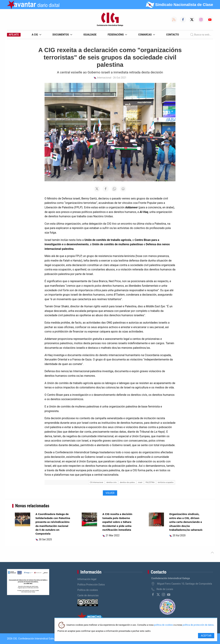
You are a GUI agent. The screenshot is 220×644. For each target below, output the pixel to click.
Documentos (62, 35)
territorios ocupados (166, 482)
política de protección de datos (198, 625)
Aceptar (206, 636)
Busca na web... (201, 35)
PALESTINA (150, 482)
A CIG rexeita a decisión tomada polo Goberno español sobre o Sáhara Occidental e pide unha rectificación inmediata (117, 522)
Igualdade (90, 35)
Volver (110, 493)
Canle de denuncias (88, 595)
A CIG (37, 35)
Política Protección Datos (91, 585)
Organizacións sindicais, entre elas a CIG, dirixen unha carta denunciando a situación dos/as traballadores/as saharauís (186, 522)
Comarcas (147, 35)
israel (140, 482)
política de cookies (163, 625)
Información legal (87, 579)
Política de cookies (88, 590)
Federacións (118, 35)
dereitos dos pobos (127, 482)
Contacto (173, 35)
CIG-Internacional (96, 482)
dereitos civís (111, 482)
